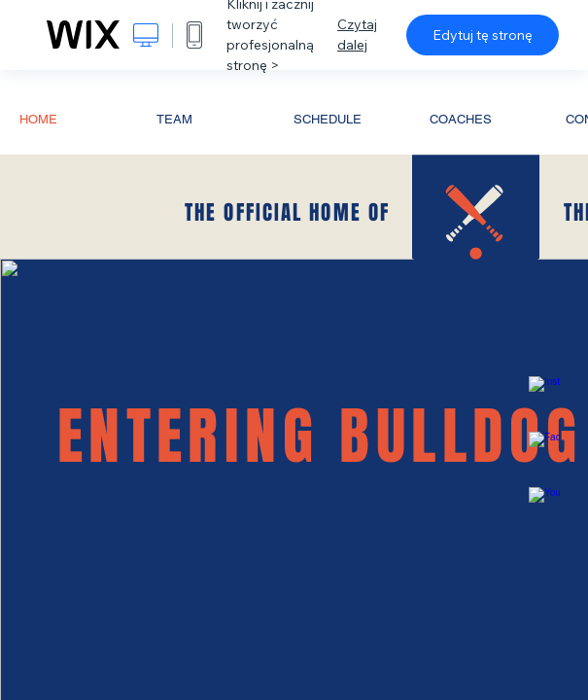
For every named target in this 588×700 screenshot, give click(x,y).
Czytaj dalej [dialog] (357, 35)
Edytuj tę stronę (483, 35)
